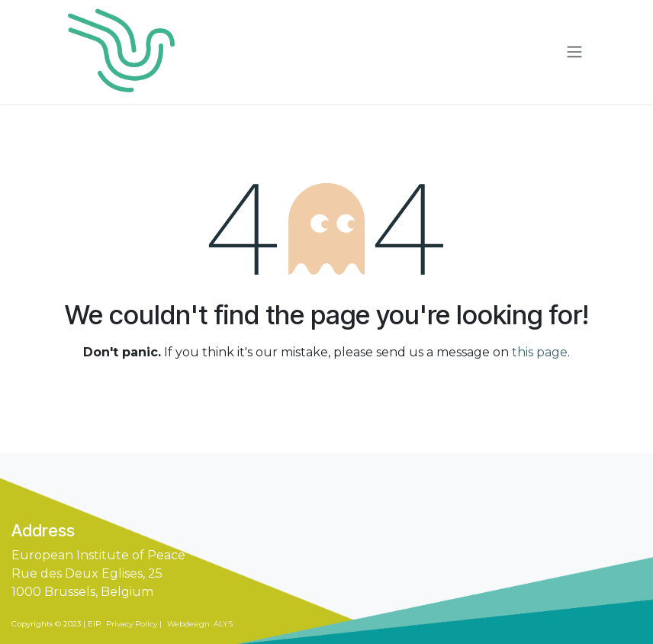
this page (540, 352)
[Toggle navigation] (574, 52)
